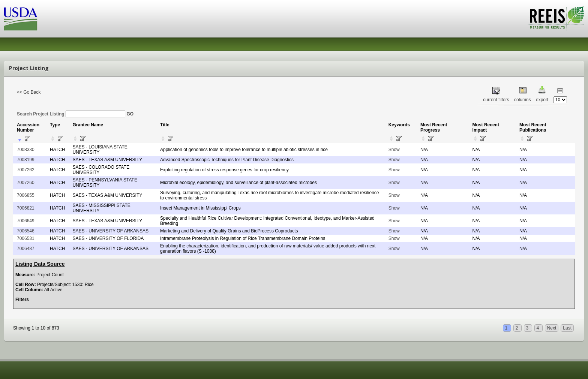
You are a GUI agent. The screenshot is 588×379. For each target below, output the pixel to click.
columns (523, 100)
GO (130, 114)
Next (552, 328)
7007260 (26, 183)
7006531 (26, 238)
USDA (21, 19)
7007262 (26, 170)
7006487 (26, 249)
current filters (496, 100)
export (542, 100)
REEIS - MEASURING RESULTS (556, 18)
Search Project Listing (71, 114)
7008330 (26, 150)
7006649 (26, 221)
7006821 (26, 208)
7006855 (26, 195)
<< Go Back (29, 92)
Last (567, 328)
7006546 (26, 231)
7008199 (26, 160)
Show (394, 150)
